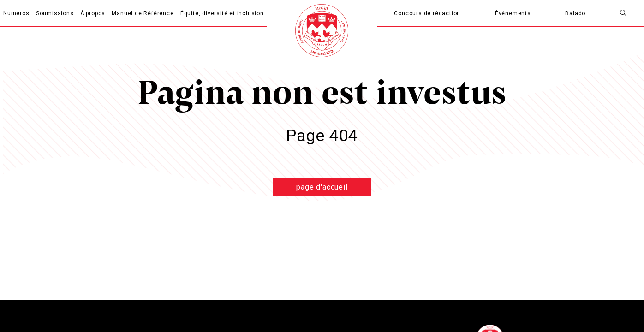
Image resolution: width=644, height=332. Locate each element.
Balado (575, 13)
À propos (93, 13)
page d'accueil (322, 187)
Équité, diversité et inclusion (222, 13)
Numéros (16, 13)
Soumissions (55, 13)
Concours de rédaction (427, 13)
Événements (513, 13)
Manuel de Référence (143, 13)
